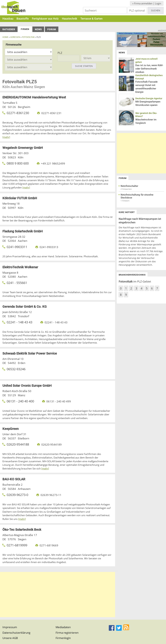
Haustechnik (70, 19)
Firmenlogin (63, 638)
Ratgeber (9, 29)
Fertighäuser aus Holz (45, 19)
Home (5, 37)
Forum (52, 29)
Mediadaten (63, 627)
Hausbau (8, 19)
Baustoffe (23, 19)
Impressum (10, 627)
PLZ (60, 53)
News (38, 29)
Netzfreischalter (129, 186)
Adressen (15, 37)
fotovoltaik (28, 37)
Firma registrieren (67, 633)
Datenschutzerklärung (16, 633)
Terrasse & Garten (91, 19)
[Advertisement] (58, 595)
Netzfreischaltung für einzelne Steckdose (137, 196)
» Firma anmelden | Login (147, 3)
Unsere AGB (10, 638)
